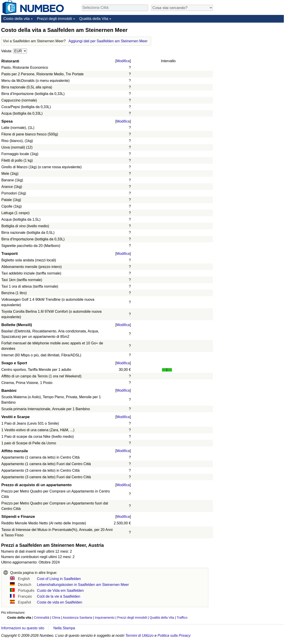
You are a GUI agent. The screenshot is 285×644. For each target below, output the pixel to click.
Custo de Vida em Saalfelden (60, 591)
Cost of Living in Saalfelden (59, 579)
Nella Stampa (64, 628)
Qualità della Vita (94, 19)
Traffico (182, 618)
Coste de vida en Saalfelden (59, 602)
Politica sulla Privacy (174, 636)
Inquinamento (105, 618)
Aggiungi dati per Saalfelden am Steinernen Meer (108, 41)
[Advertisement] (232, 94)
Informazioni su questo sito (23, 628)
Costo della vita (17, 19)
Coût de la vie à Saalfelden (58, 596)
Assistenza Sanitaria (77, 618)
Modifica (123, 61)
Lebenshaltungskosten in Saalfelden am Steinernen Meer (83, 585)
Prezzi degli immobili (54, 19)
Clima (56, 618)
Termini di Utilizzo (139, 636)
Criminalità (42, 618)
